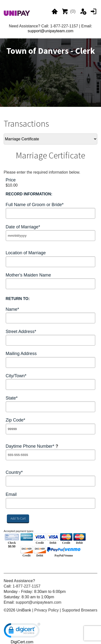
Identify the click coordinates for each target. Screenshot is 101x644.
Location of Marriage (26, 253)
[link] (22, 631)
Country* (14, 472)
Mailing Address (21, 354)
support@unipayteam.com (50, 31)
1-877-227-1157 (26, 586)
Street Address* (21, 332)
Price (11, 180)
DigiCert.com (22, 642)
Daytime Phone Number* (32, 446)
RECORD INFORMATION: (29, 194)
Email (11, 494)
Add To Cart (18, 518)
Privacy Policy (46, 610)
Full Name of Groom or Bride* (35, 205)
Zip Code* (15, 420)
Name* (12, 309)
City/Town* (16, 376)
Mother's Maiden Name (28, 275)
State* (12, 398)
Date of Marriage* (23, 227)
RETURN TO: (18, 299)
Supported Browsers (80, 610)
